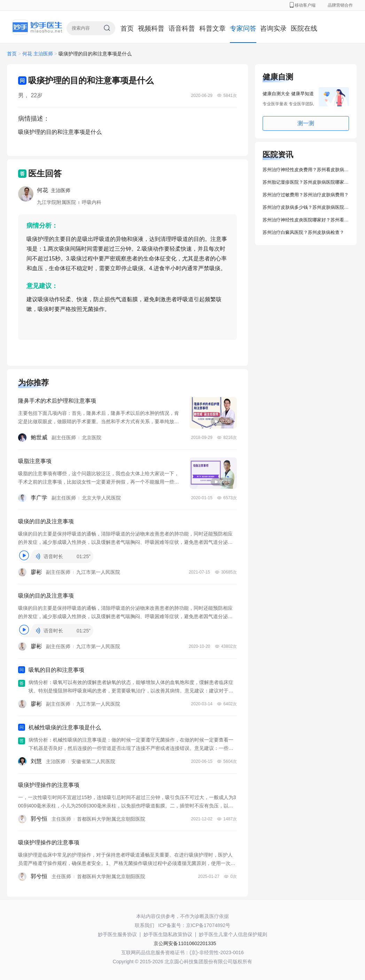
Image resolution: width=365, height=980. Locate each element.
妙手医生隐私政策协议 (168, 934)
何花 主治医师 (38, 54)
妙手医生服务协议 (117, 934)
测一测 (306, 123)
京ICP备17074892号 (208, 925)
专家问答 (243, 28)
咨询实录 (273, 28)
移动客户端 (303, 5)
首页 (127, 28)
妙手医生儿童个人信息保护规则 (233, 934)
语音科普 (182, 28)
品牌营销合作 (340, 5)
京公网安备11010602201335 (185, 943)
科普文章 (212, 28)
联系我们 (145, 925)
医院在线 (304, 28)
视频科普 (151, 28)
